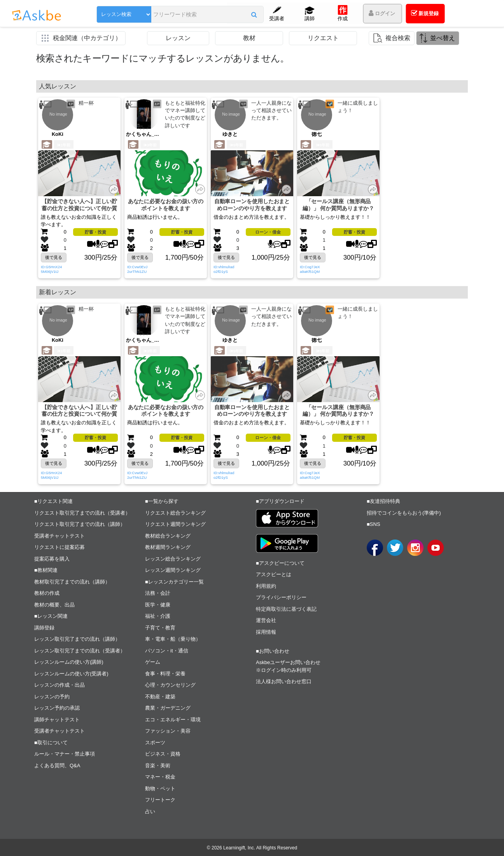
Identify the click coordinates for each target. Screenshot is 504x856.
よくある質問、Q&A (57, 765)
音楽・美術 (158, 765)
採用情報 (266, 632)
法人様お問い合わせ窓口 (284, 681)
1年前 (64, 145)
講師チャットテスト (57, 720)
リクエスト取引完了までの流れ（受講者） (82, 513)
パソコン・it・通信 (167, 651)
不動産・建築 (160, 697)
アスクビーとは (274, 574)
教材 (249, 38)
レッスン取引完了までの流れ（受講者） (80, 651)
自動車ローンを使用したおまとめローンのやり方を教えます (252, 205)
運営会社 (266, 620)
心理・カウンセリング (170, 685)
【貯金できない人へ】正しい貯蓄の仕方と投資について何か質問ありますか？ (80, 205)
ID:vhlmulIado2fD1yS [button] (224, 269)
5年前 (236, 145)
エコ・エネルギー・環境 (173, 720)
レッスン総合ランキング (173, 559)
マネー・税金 (160, 777)
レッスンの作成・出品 (59, 685)
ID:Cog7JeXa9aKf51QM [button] (310, 269)
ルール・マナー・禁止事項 (65, 754)
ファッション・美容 (168, 731)
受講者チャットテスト (59, 536)
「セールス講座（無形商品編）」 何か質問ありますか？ (339, 205)
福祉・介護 (158, 616)
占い (150, 811)
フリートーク (160, 800)
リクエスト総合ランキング (175, 513)
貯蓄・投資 (95, 232)
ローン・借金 (268, 232)
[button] (254, 14)
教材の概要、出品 (54, 605)
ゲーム (153, 662)
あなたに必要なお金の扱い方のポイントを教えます (166, 205)
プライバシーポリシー (281, 597)
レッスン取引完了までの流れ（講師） (77, 639)
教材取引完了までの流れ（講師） (72, 582)
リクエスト (323, 38)
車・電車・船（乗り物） (173, 639)
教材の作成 (47, 593)
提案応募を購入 (52, 559)
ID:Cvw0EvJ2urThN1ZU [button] (137, 269)
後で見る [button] (54, 257)
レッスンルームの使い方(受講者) (71, 674)
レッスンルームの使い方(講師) (69, 662)
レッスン (178, 38)
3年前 (150, 145)
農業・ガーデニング (168, 708)
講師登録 (44, 628)
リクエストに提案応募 (59, 547)
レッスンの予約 (52, 697)
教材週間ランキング (168, 547)
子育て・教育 (160, 628)
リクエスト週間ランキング (175, 524)
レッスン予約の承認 (57, 708)
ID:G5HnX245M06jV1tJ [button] (51, 269)
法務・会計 (158, 593)
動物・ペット (160, 788)
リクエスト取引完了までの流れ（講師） (80, 524)
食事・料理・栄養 (165, 674)
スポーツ (155, 743)
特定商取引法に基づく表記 (286, 609)
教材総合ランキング (168, 536)
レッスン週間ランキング (173, 570)
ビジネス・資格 (163, 754)
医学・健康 (158, 605)
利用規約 (266, 586)
